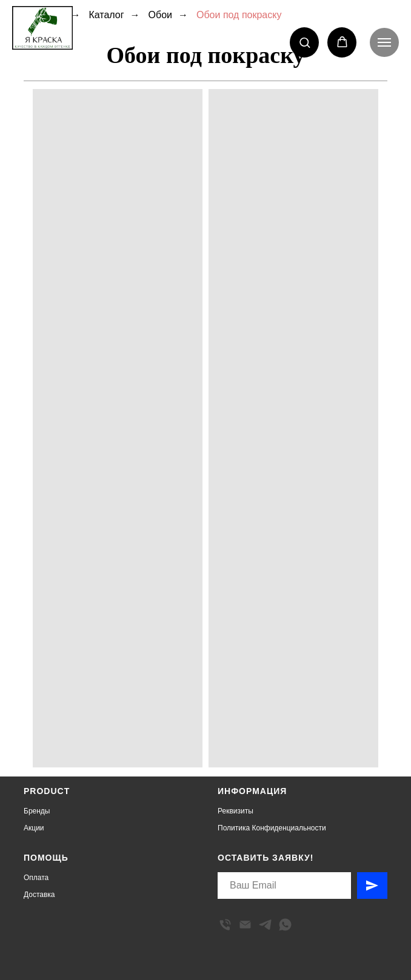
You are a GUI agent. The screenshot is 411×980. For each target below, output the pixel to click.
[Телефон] (225, 925)
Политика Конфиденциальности (272, 828)
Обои (160, 15)
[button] (305, 42)
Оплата (36, 878)
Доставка (39, 895)
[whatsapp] (285, 925)
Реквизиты (236, 811)
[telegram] (265, 925)
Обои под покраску (239, 15)
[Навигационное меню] (384, 42)
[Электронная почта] (245, 925)
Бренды (37, 811)
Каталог (106, 15)
